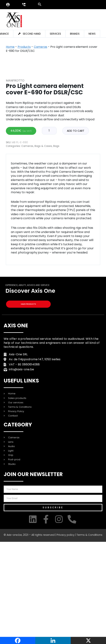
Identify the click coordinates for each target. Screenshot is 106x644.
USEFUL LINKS (21, 483)
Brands (75, 34)
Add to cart (76, 233)
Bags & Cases (43, 248)
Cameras (41, 47)
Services (55, 34)
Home (10, 47)
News (92, 34)
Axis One (16, 428)
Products (24, 47)
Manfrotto (15, 183)
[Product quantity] (49, 233)
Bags (56, 248)
